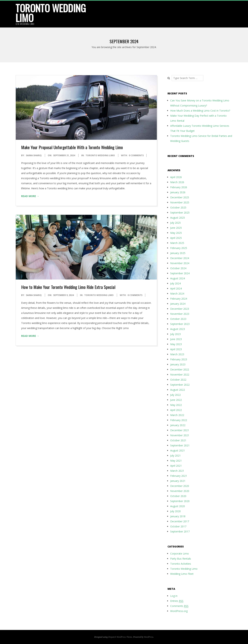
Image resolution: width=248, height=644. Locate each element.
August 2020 (178, 506)
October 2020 (178, 496)
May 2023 (176, 344)
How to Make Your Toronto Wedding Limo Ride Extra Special (68, 287)
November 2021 (180, 435)
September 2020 (180, 501)
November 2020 (180, 491)
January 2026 (178, 192)
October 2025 (178, 207)
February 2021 (179, 476)
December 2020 (180, 486)
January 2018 (178, 516)
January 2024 (178, 304)
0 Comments (136, 155)
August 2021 (178, 450)
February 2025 (179, 248)
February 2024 (179, 299)
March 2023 (177, 354)
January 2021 (178, 481)
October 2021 (178, 440)
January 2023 (178, 364)
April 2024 (176, 288)
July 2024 (175, 283)
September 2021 (180, 445)
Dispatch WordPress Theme (120, 637)
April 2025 (176, 238)
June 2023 (176, 339)
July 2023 (175, 334)
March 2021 (177, 471)
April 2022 (176, 410)
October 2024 (178, 268)
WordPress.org (179, 611)
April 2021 (176, 466)
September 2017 (180, 531)
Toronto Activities (181, 564)
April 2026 (176, 177)
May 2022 (176, 405)
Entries (177, 601)
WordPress (149, 637)
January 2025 (178, 253)
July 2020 (175, 511)
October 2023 (178, 319)
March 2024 (177, 294)
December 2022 (180, 369)
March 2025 (177, 243)
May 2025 (176, 233)
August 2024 (178, 278)
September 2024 (180, 273)
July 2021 (175, 456)
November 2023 (180, 314)
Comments (179, 606)
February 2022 (179, 420)
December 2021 (180, 430)
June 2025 (176, 228)
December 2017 (180, 521)
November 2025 (180, 202)
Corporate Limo (180, 554)
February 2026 (179, 187)
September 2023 (180, 324)
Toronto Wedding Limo (51, 13)
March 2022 (177, 415)
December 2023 (180, 309)
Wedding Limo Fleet (182, 574)
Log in (174, 596)
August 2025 (178, 218)
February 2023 (179, 359)
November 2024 (180, 263)
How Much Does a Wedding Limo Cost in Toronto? (200, 111)
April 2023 (176, 349)
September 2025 (180, 213)
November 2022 (180, 375)
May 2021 (176, 461)
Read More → (30, 196)
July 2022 (175, 395)
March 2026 (177, 182)
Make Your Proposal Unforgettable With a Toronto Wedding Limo (72, 147)
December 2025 (180, 197)
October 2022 (178, 380)
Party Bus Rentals (181, 559)
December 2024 (180, 258)
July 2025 (175, 223)
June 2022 (176, 400)
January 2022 (178, 425)
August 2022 (178, 390)
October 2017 (178, 526)
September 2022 (180, 385)
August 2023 (178, 329)
